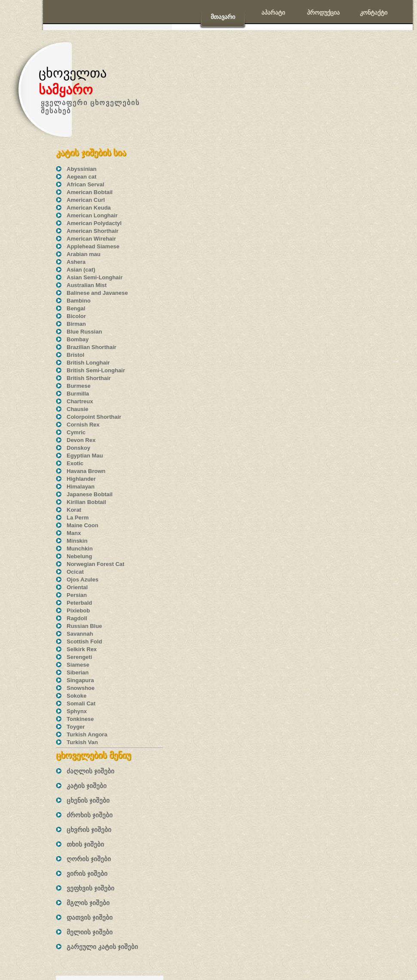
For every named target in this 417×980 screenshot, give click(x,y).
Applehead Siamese (93, 246)
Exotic (75, 463)
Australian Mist (87, 285)
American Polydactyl (94, 223)
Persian (77, 595)
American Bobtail (90, 192)
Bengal (76, 308)
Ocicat (75, 572)
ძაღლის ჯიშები (90, 771)
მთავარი (223, 17)
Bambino (79, 301)
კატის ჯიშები (87, 786)
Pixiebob (78, 611)
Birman (76, 324)
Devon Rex (81, 440)
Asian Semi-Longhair (95, 277)
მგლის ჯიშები (88, 903)
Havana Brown (86, 471)
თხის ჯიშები (85, 844)
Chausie (78, 409)
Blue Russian (84, 332)
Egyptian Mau (85, 456)
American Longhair (92, 215)
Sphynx (77, 711)
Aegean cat (81, 177)
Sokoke (77, 696)
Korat (74, 510)
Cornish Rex (83, 425)
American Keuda (89, 208)
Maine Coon (83, 525)
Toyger (76, 727)
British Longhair (88, 363)
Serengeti (79, 657)
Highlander (81, 479)
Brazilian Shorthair (92, 347)
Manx (74, 533)
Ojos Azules (83, 580)
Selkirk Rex (82, 649)
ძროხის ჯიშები (90, 815)
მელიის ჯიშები (90, 932)
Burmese (79, 386)
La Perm (78, 518)
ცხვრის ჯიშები (89, 830)
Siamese (78, 665)
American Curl (86, 200)
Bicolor (76, 316)
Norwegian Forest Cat (95, 564)
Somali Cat (81, 703)
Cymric (76, 432)
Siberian (78, 672)
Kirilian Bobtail (86, 502)
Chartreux (80, 401)
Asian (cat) (81, 270)
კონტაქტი (374, 12)
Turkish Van (82, 742)
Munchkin (80, 549)
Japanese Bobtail (90, 494)
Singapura (80, 680)
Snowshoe (81, 688)
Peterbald (79, 603)
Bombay (78, 339)
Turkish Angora (87, 734)
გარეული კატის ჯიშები (102, 947)
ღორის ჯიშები (89, 859)
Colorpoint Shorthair (94, 417)
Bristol (75, 355)
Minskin (77, 541)
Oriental (77, 587)
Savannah (80, 634)
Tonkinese (80, 719)
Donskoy (78, 448)
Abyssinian (81, 169)
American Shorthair (93, 231)
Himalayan (81, 487)
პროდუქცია (323, 12)
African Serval (85, 184)
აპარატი (273, 12)
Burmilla (78, 394)
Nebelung (79, 556)
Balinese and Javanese (97, 293)
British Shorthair (89, 378)
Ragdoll (77, 618)
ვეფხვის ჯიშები (90, 888)
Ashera (76, 262)
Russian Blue (84, 626)
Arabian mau (84, 254)
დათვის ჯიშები (90, 917)
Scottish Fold (84, 641)
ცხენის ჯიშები (88, 800)
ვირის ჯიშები (87, 873)
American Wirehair (91, 239)
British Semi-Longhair (96, 370)
